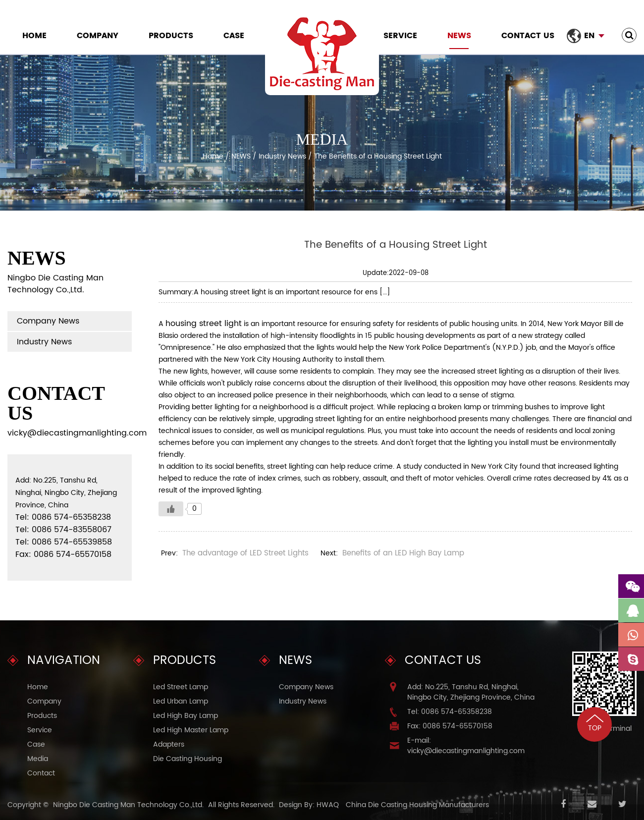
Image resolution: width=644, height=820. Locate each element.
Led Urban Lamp (181, 701)
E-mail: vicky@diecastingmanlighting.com (466, 746)
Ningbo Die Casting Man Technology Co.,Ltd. (128, 805)
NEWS (459, 36)
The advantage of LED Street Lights (245, 553)
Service (400, 36)
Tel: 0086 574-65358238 (450, 712)
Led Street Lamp (181, 687)
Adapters (169, 744)
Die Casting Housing (188, 759)
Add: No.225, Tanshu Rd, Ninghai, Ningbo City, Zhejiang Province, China (471, 692)
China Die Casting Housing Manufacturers (417, 805)
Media (38, 759)
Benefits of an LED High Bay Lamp (403, 553)
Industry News (282, 156)
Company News (48, 321)
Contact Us (528, 36)
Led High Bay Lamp (186, 716)
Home (34, 36)
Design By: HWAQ (309, 805)
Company (98, 36)
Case (234, 36)
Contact (41, 773)
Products (171, 36)
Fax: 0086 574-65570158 (450, 726)
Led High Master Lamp (191, 730)
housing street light (204, 324)
